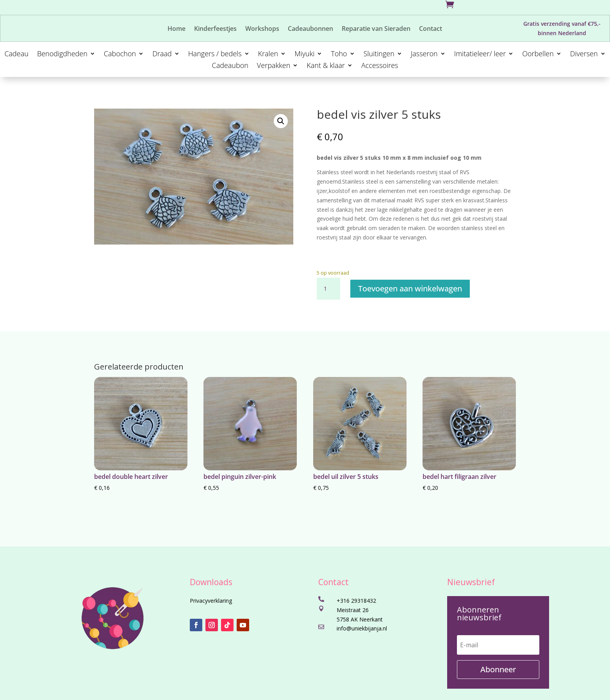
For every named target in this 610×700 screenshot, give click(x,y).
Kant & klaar (326, 66)
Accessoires (380, 66)
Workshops (262, 29)
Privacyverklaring (211, 601)
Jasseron (424, 54)
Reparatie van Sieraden (376, 29)
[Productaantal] (328, 289)
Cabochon (120, 54)
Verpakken (274, 66)
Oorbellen (538, 54)
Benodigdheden (62, 54)
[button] (281, 121)
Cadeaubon (230, 66)
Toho (339, 54)
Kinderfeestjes (215, 29)
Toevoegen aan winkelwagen (410, 288)
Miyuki (304, 54)
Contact (431, 29)
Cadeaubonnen (310, 29)
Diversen (584, 54)
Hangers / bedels (215, 54)
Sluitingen (379, 54)
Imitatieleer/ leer (480, 54)
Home (177, 29)
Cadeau (16, 54)
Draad (162, 54)
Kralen (268, 54)
